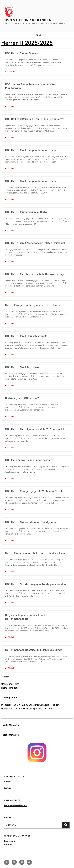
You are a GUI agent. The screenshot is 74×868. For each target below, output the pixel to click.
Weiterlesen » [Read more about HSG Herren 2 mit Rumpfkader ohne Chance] (11, 170)
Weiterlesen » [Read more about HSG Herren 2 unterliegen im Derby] (11, 233)
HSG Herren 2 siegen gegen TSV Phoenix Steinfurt (35, 497)
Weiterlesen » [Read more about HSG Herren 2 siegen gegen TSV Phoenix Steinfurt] (11, 515)
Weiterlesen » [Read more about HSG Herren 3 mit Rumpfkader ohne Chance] (11, 201)
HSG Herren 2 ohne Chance (22, 53)
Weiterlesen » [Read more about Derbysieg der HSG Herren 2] (11, 421)
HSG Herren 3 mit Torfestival (22, 371)
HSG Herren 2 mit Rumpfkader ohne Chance (31, 151)
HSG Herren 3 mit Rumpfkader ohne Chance (31, 183)
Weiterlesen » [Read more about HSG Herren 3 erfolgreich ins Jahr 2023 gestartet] (11, 452)
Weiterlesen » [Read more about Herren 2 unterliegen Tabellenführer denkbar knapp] (11, 578)
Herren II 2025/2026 (27, 43)
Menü (37, 35)
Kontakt (8, 852)
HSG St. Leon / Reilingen (28, 20)
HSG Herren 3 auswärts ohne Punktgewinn (31, 528)
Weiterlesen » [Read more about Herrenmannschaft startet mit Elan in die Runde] (11, 676)
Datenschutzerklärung (15, 813)
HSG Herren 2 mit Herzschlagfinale (26, 339)
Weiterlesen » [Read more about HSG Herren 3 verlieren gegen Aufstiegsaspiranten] (11, 609)
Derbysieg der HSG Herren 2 (22, 402)
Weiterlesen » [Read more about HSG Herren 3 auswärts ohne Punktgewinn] (11, 546)
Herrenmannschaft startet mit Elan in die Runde (34, 657)
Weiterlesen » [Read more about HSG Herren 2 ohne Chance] (11, 72)
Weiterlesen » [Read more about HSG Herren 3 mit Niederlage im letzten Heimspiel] (11, 264)
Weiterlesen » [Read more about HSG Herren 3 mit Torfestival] (11, 390)
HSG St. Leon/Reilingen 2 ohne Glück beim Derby (34, 120)
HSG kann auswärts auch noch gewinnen (30, 465)
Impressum (10, 849)
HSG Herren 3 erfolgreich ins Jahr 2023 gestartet (35, 434)
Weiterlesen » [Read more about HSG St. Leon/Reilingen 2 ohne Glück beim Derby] (11, 138)
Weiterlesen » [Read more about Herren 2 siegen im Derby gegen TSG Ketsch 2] (11, 327)
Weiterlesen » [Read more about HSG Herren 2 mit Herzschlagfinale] (11, 358)
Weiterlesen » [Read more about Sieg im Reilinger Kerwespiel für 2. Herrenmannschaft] (11, 644)
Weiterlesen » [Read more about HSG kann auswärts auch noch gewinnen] (11, 484)
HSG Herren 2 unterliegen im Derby (26, 214)
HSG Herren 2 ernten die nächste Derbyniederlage (35, 277)
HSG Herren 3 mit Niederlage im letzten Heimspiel (35, 245)
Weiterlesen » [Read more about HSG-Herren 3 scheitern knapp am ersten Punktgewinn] (11, 107)
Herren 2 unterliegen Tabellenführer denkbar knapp (36, 559)
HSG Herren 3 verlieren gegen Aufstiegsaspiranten (35, 591)
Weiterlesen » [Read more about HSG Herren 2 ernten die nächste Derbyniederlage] (11, 295)
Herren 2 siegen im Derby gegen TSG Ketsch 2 (33, 308)
